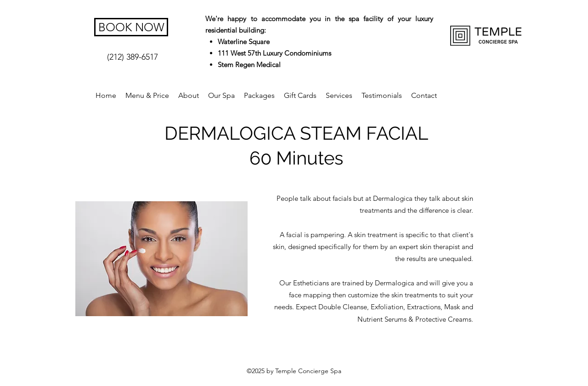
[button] (339, 96)
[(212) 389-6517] (133, 57)
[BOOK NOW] (131, 27)
